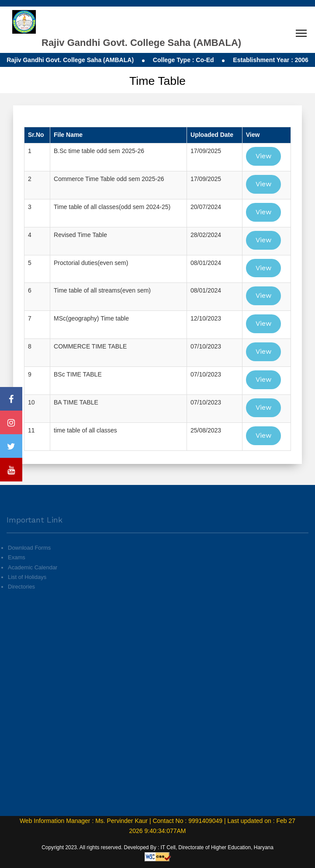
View (263, 156)
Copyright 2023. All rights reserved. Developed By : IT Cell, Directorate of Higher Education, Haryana (157, 847)
